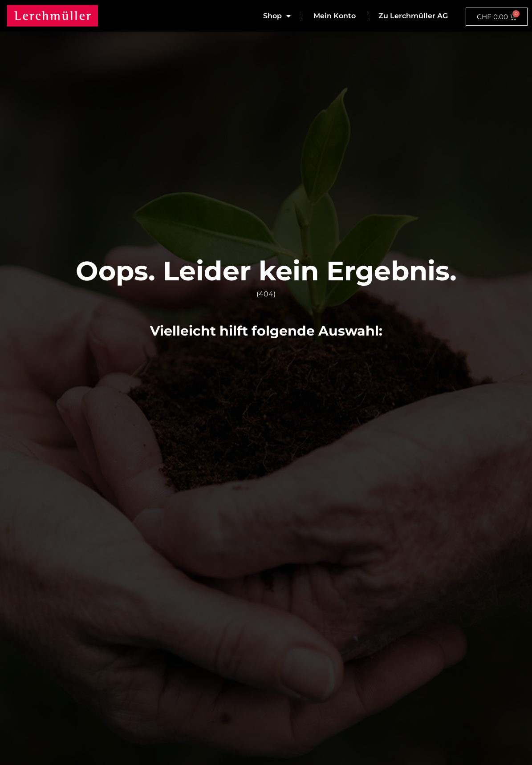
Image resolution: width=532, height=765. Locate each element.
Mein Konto (335, 16)
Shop (277, 16)
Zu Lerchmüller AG (413, 16)
